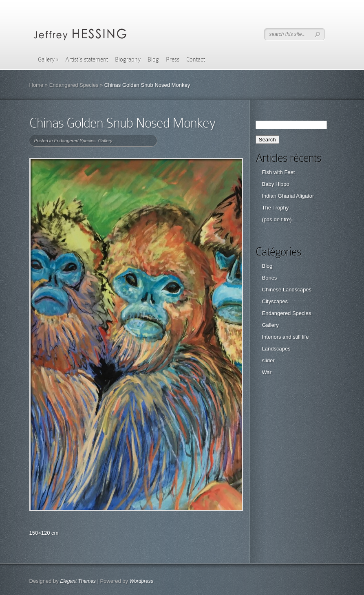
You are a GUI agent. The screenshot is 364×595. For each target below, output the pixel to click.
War (267, 372)
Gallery (48, 59)
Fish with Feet (279, 172)
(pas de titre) (277, 219)
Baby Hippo (276, 184)
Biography (128, 59)
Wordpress (141, 581)
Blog (153, 59)
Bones (270, 278)
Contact (196, 59)
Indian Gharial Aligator (288, 196)
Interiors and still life (286, 337)
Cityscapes (275, 301)
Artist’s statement (87, 59)
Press (173, 59)
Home (36, 85)
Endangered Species (74, 85)
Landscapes (276, 349)
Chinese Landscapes (287, 290)
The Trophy (276, 208)
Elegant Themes (78, 581)
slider (268, 360)
